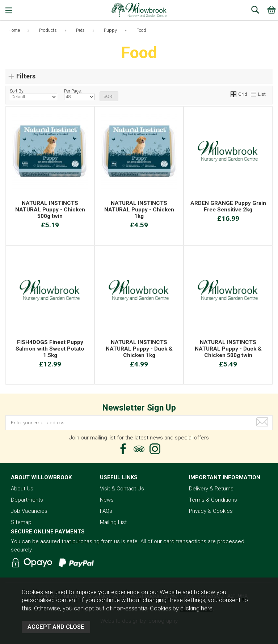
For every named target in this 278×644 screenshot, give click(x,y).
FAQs (106, 511)
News (107, 500)
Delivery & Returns (211, 489)
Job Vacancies (29, 511)
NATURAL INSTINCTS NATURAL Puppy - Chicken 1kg (139, 210)
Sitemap (21, 522)
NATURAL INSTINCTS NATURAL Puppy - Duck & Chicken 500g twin (228, 349)
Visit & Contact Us (122, 489)
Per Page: (79, 94)
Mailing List (113, 522)
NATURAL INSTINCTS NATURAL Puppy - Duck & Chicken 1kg (139, 349)
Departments (27, 500)
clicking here (196, 608)
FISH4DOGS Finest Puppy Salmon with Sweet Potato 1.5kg (50, 349)
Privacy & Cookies (211, 511)
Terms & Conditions (213, 500)
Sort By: (33, 94)
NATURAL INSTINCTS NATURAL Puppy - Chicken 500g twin (50, 210)
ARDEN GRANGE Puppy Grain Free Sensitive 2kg (228, 206)
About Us (22, 489)
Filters (26, 76)
